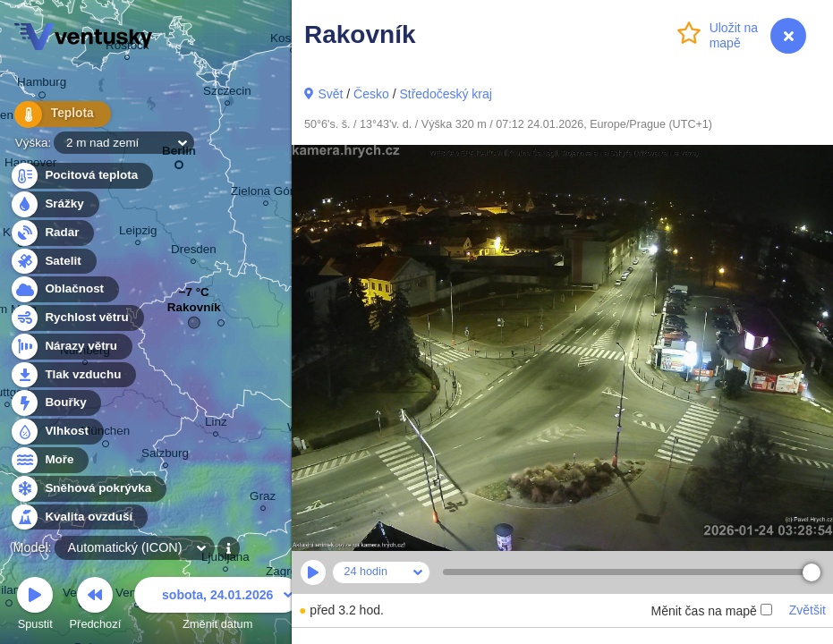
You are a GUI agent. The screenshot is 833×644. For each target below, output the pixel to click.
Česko (371, 94)
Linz (216, 424)
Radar (52, 233)
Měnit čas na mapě (711, 611)
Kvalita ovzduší (78, 517)
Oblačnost (64, 289)
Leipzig (138, 233)
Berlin (179, 154)
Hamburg (42, 85)
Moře (49, 460)
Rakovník (194, 312)
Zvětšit (807, 610)
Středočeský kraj (445, 94)
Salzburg (165, 456)
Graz (263, 499)
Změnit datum (217, 606)
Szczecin (227, 93)
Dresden (194, 252)
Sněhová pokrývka (88, 489)
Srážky (54, 204)
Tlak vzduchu (73, 375)
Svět (330, 94)
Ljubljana (225, 559)
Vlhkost (56, 432)
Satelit (53, 262)
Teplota (55, 116)
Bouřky (55, 403)
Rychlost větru (76, 318)
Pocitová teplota (81, 176)
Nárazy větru (71, 347)
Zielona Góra (266, 194)
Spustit (35, 606)
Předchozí (96, 606)
